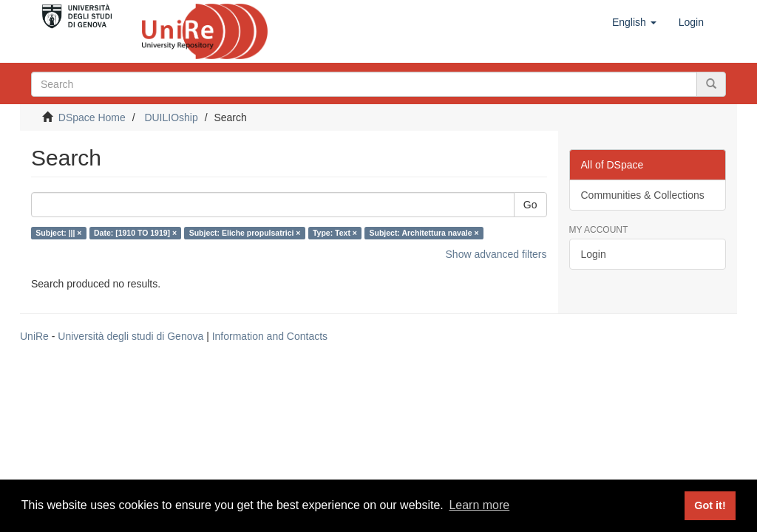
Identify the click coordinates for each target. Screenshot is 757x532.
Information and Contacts (270, 336)
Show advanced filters (496, 254)
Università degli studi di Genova (130, 336)
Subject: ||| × (58, 233)
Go (530, 205)
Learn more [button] (479, 505)
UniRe (34, 336)
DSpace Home (92, 117)
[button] (634, 22)
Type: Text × (335, 233)
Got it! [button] (710, 505)
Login (594, 254)
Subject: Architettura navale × (424, 233)
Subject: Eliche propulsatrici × (245, 233)
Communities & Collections (643, 195)
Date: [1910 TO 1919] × (135, 233)
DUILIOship (171, 117)
